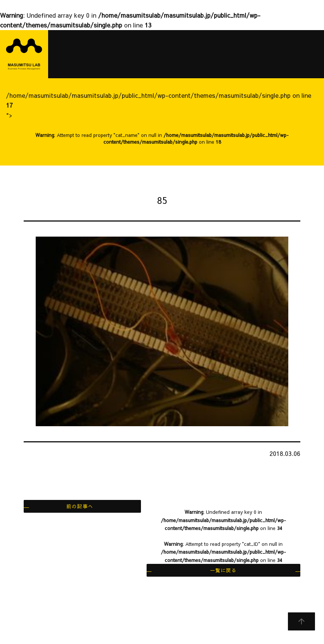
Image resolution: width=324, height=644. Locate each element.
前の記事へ (80, 506)
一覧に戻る (223, 570)
